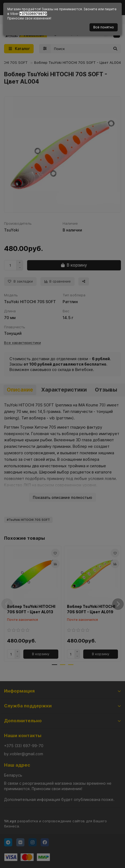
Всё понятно (104, 27)
